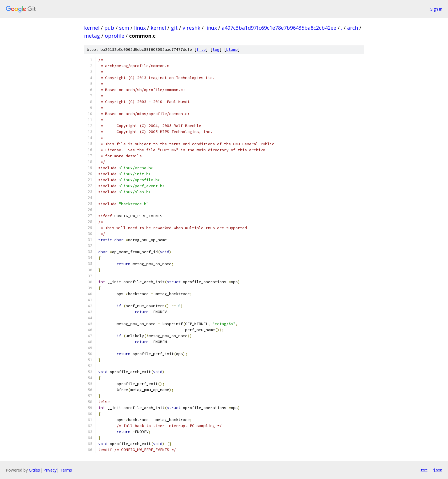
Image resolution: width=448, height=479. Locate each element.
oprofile (115, 36)
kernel (92, 28)
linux (140, 28)
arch (353, 28)
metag (92, 36)
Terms (66, 470)
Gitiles (34, 470)
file (201, 50)
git (174, 28)
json (438, 470)
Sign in (436, 9)
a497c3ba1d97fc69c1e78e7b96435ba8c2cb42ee (279, 28)
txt (424, 470)
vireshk (191, 28)
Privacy (50, 470)
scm (124, 28)
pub (109, 28)
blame (232, 50)
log (216, 50)
